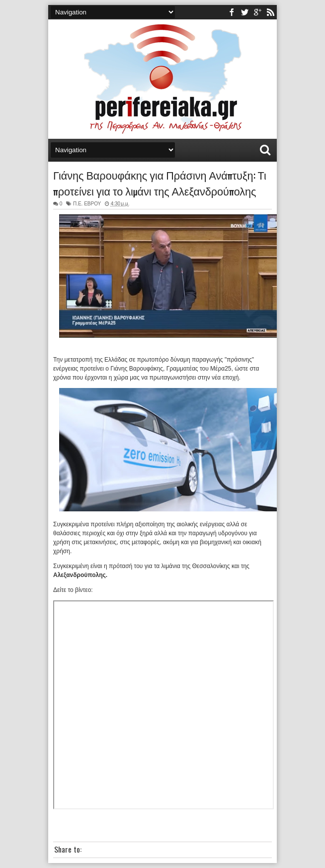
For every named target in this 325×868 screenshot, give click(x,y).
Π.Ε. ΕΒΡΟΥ (87, 204)
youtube (257, 12)
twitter (244, 12)
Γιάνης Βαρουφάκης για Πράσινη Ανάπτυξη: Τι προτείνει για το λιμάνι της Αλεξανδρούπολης (160, 183)
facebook (232, 12)
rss (270, 12)
